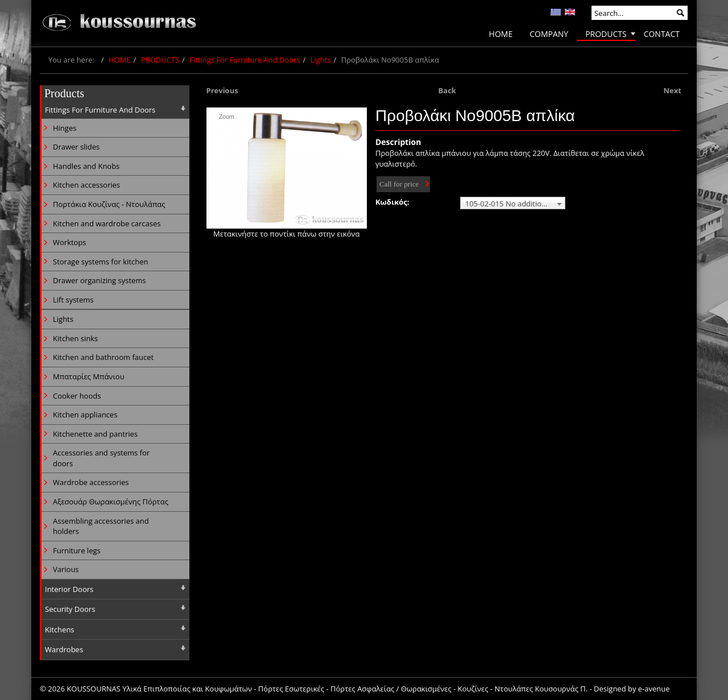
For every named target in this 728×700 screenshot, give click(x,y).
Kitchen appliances (85, 415)
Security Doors (70, 609)
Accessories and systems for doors (101, 458)
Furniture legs (77, 550)
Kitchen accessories (86, 185)
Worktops (70, 242)
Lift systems (73, 300)
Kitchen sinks (75, 338)
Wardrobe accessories (91, 482)
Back (447, 90)
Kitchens (60, 629)
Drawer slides (76, 147)
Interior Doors (69, 589)
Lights (321, 60)
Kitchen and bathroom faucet (103, 357)
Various (66, 569)
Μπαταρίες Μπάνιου (89, 376)
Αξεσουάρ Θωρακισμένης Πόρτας (111, 502)
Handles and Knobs (86, 166)
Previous (222, 90)
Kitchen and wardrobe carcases (107, 223)
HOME (120, 60)
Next (673, 90)
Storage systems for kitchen (100, 262)
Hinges (65, 128)
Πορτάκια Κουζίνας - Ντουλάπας (109, 204)
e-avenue (654, 689)
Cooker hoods (77, 396)
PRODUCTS (160, 60)
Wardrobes (64, 649)
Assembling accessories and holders (101, 526)
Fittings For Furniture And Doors (245, 60)
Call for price (399, 184)
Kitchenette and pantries (95, 434)
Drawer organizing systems (100, 280)
